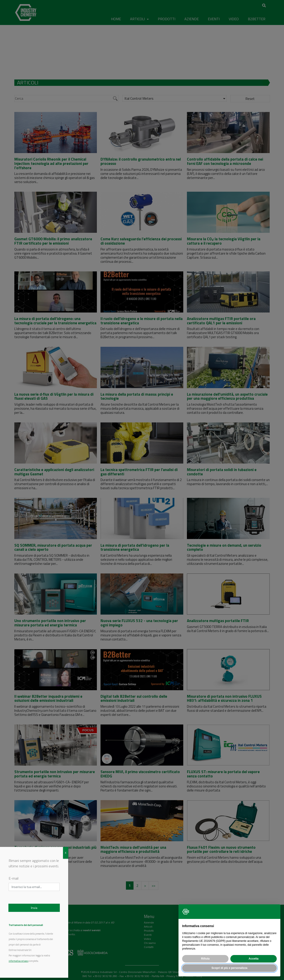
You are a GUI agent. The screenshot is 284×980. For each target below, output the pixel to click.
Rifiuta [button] (205, 959)
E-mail (14, 878)
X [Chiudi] (66, 853)
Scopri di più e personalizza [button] (229, 968)
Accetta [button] (253, 959)
